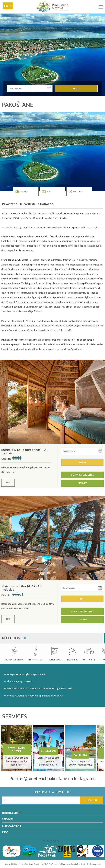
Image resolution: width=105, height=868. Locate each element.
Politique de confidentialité (69, 864)
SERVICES (8, 819)
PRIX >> (8, 6)
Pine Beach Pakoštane (53, 841)
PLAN (47, 191)
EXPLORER (76, 191)
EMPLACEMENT (12, 826)
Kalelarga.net (95, 864)
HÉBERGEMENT (12, 813)
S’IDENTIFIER (91, 800)
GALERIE (22, 191)
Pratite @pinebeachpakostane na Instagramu (53, 778)
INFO (8, 483)
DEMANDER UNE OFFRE (82, 475)
